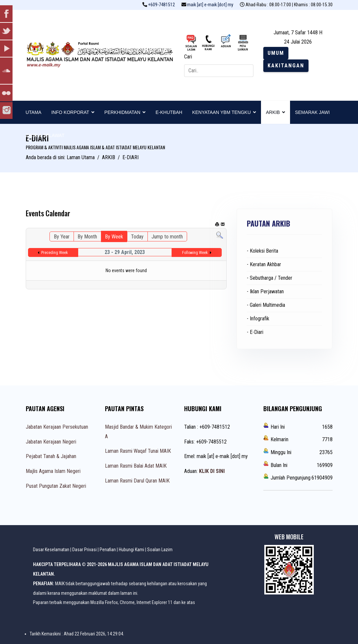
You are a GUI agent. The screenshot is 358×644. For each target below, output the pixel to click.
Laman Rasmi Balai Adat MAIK (136, 466)
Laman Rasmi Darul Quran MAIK (137, 481)
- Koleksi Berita (262, 251)
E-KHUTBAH (169, 112)
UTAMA (34, 112)
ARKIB (273, 112)
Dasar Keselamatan (51, 550)
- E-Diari (255, 332)
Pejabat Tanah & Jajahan (51, 456)
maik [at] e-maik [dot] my (210, 5)
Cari (188, 57)
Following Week (195, 253)
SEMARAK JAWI (312, 112)
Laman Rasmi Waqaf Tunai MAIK (138, 451)
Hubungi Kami (131, 550)
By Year (62, 237)
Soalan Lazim (160, 550)
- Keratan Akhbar (264, 264)
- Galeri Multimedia (266, 305)
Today (137, 237)
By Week (114, 237)
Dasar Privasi (84, 550)
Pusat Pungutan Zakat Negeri (56, 486)
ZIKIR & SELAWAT (45, 135)
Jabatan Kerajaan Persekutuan (57, 427)
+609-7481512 (162, 5)
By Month (87, 237)
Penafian (108, 550)
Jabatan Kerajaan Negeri (51, 442)
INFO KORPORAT (70, 112)
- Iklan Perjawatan (265, 291)
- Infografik (258, 319)
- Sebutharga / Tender (270, 278)
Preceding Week (55, 253)
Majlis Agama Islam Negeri (53, 471)
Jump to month (167, 237)
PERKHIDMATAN (122, 112)
